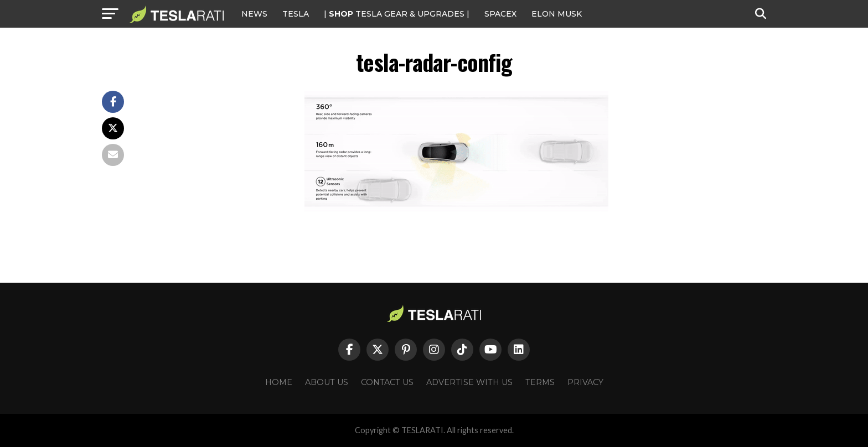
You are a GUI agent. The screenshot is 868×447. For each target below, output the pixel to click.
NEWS (254, 14)
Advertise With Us (469, 382)
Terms (540, 382)
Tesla (296, 14)
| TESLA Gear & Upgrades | (397, 14)
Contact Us (387, 382)
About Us (327, 382)
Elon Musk (557, 14)
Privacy (585, 382)
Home (279, 382)
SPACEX (500, 14)
